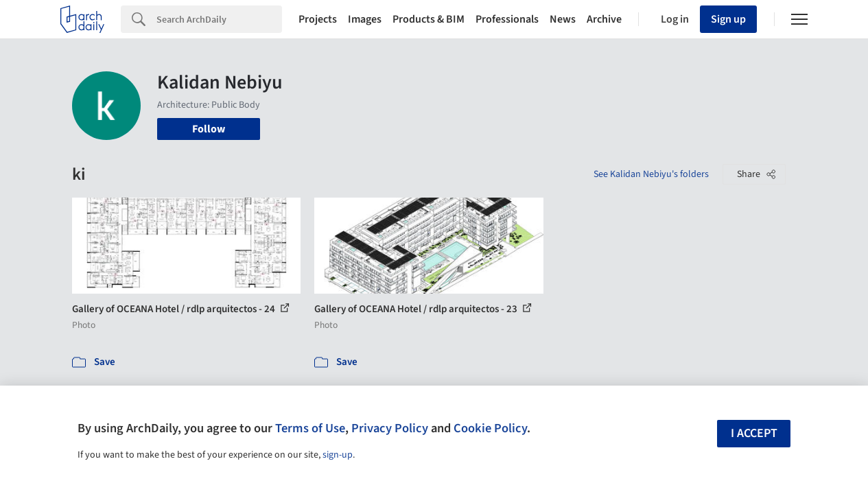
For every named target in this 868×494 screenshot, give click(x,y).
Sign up (728, 19)
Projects (318, 19)
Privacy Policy (390, 428)
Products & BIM (429, 19)
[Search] (219, 19)
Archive (604, 19)
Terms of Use (310, 428)
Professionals (507, 19)
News (563, 19)
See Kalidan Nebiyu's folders (651, 174)
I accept (754, 433)
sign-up (338, 455)
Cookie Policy (490, 428)
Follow (209, 129)
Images (365, 19)
